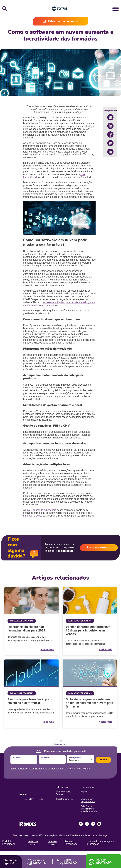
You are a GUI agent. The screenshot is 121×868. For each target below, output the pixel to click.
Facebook (81, 824)
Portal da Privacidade (9, 843)
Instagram (93, 824)
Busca (5, 9)
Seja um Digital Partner (63, 793)
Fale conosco (62, 787)
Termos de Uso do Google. (96, 835)
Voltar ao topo (61, 744)
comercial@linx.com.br (33, 799)
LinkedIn (87, 824)
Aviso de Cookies (33, 843)
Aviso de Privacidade (78, 769)
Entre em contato (99, 547)
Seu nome (17, 757)
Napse (84, 792)
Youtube (99, 824)
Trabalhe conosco (64, 799)
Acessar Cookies (53, 843)
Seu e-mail (45, 757)
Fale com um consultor (63, 21)
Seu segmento (75, 757)
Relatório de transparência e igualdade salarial (89, 809)
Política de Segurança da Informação (100, 843)
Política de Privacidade (70, 835)
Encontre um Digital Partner (88, 800)
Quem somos (87, 787)
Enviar (103, 760)
